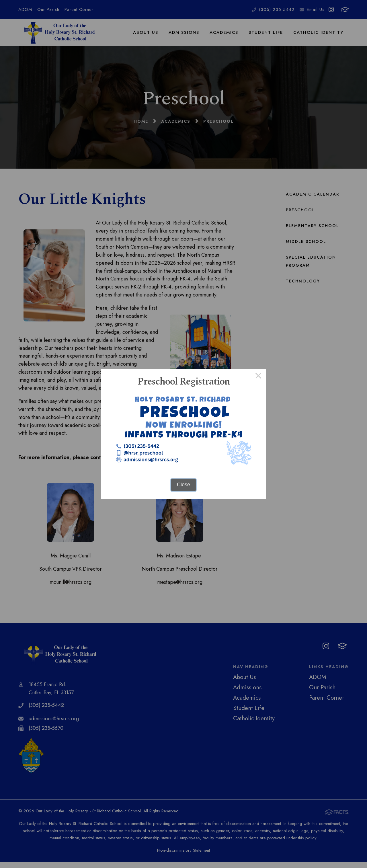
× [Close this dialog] (258, 377)
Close (183, 485)
